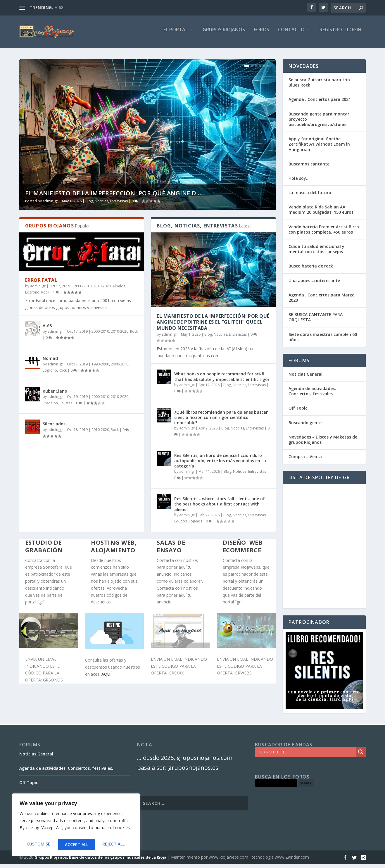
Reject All (76, 844)
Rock (45, 296)
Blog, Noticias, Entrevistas (107, 205)
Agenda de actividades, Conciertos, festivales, (312, 395)
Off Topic (298, 412)
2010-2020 (102, 290)
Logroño (32, 296)
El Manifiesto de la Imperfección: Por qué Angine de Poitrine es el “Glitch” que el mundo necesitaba (213, 326)
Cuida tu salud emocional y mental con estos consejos (316, 253)
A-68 (59, 7)
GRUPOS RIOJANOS (224, 34)
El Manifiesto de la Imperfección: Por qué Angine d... (113, 197)
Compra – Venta (305, 461)
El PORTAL (176, 34)
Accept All (114, 844)
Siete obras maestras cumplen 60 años (323, 341)
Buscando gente (305, 427)
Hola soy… (299, 182)
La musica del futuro (310, 197)
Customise (38, 844)
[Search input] (307, 756)
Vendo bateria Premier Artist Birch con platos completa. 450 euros (324, 233)
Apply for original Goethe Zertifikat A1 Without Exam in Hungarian (319, 148)
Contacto (291, 34)
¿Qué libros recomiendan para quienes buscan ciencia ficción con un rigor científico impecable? (221, 421)
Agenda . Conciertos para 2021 (320, 103)
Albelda (119, 290)
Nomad (50, 362)
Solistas (66, 407)
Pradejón (50, 407)
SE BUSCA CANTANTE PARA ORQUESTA (316, 321)
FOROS (261, 34)
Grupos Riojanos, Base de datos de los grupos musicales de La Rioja (100, 861)
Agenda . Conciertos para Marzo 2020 (322, 302)
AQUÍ (106, 678)
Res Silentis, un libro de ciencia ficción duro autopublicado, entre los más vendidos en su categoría (220, 465)
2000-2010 (83, 290)
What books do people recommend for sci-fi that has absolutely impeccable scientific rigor (222, 380)
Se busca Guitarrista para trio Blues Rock (319, 86)
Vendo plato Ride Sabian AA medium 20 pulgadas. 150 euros (321, 214)
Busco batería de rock (311, 270)
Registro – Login (340, 34)
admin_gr (50, 205)
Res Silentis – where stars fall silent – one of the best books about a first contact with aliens (220, 508)
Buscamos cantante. (310, 168)
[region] (76, 826)
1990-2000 (100, 368)
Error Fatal (41, 284)
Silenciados (54, 428)
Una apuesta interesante (314, 285)
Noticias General (305, 378)
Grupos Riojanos (188, 525)
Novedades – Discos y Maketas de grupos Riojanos (323, 444)
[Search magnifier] (361, 756)
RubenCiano (55, 395)
